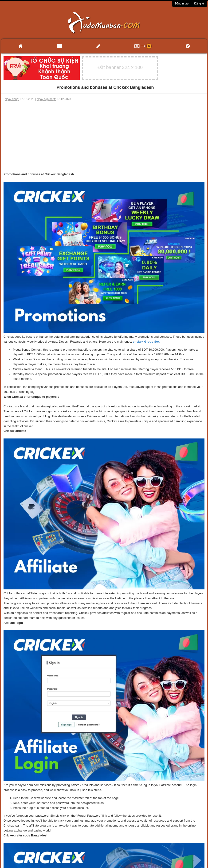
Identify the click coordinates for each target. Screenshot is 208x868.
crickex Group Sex (146, 342)
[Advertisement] (104, 137)
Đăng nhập (182, 4)
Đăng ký (199, 4)
